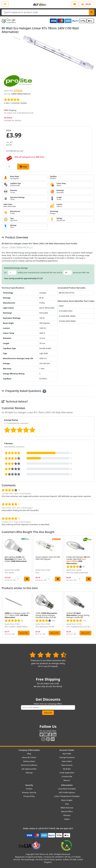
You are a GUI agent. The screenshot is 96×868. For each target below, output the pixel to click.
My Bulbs (67, 769)
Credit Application (67, 773)
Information (67, 785)
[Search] (92, 12)
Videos (67, 819)
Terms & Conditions (29, 765)
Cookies (29, 789)
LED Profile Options (67, 792)
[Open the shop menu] (5, 4)
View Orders (67, 761)
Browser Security (29, 792)
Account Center (67, 750)
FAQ (67, 804)
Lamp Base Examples (67, 789)
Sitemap (29, 773)
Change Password (67, 757)
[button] (92, 560)
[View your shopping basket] (87, 4)
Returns (67, 780)
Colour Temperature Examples (67, 796)
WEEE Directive (67, 808)
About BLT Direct (29, 757)
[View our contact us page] (75, 4)
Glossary (67, 815)
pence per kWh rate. (81, 272)
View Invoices (67, 765)
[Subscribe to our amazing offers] (48, 707)
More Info (24, 633)
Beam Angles (67, 800)
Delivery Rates (29, 761)
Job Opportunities (29, 769)
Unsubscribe (67, 776)
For (5, 272)
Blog (29, 754)
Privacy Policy (29, 796)
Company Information (29, 750)
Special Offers (67, 811)
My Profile (67, 754)
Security (29, 785)
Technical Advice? (15, 401)
